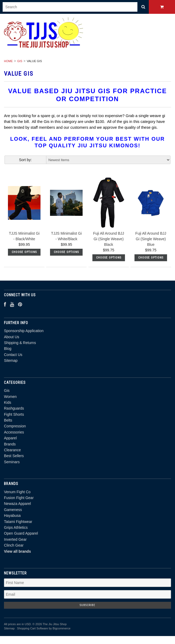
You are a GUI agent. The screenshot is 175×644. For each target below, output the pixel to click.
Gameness (13, 510)
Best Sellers (14, 456)
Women (10, 397)
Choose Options (24, 252)
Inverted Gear (15, 539)
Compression (15, 426)
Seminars (12, 462)
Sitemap (11, 360)
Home (8, 61)
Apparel (10, 438)
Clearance (12, 450)
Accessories (14, 432)
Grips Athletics (16, 527)
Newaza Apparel (17, 504)
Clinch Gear (14, 545)
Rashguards (14, 408)
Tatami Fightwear (18, 522)
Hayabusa (12, 516)
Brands (10, 444)
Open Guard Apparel (21, 533)
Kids (8, 402)
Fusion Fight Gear (19, 498)
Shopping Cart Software (32, 628)
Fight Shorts (14, 414)
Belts (8, 420)
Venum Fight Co (17, 492)
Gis (20, 61)
